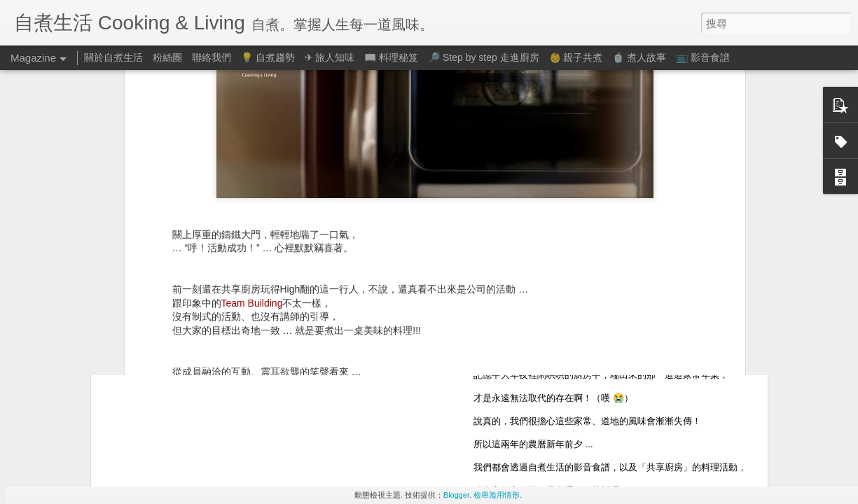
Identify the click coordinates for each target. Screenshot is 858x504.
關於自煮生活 (113, 57)
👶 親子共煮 (576, 57)
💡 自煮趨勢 (268, 57)
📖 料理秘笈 (391, 57)
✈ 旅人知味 (330, 57)
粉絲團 (167, 57)
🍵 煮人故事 (639, 57)
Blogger (456, 495)
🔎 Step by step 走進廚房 (484, 57)
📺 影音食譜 (703, 57)
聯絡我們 (212, 57)
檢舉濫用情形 (497, 495)
